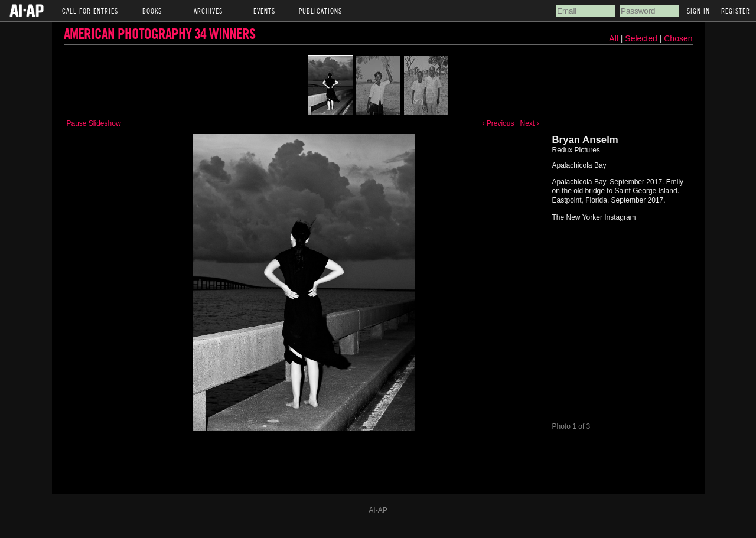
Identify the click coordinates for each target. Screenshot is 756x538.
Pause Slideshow (94, 123)
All (614, 38)
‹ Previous (498, 123)
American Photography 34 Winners (159, 33)
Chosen (678, 38)
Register (736, 11)
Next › (529, 123)
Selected (642, 38)
